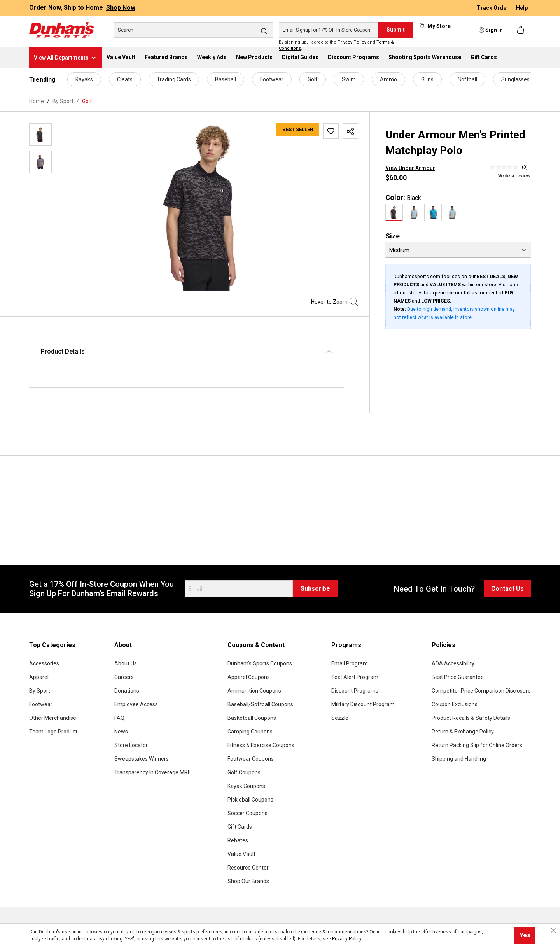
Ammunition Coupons (254, 691)
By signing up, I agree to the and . (336, 46)
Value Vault (241, 854)
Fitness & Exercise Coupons (261, 745)
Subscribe (315, 589)
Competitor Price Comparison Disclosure (481, 691)
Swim (349, 79)
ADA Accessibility (453, 663)
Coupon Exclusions (455, 704)
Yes (525, 935)
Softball (467, 79)
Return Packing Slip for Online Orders (477, 745)
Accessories (44, 663)
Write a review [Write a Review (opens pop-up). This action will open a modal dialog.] (514, 176)
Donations (127, 691)
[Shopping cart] (521, 30)
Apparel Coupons (249, 677)
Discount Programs (355, 691)
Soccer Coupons (248, 813)
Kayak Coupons (246, 786)
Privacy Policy (352, 42)
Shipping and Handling (459, 759)
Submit (396, 30)
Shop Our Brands (248, 881)
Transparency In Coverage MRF (152, 772)
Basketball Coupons (252, 718)
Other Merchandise (53, 718)
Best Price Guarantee (458, 677)
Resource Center (248, 868)
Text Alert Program (355, 677)
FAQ (119, 718)
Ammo (388, 79)
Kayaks (84, 79)
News (121, 732)
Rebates (238, 840)
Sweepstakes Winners (142, 759)
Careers (124, 677)
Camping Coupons (250, 732)
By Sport (40, 691)
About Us (126, 663)
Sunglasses (515, 79)
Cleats (125, 79)
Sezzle (340, 718)
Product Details (63, 351)
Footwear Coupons (251, 759)
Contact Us (507, 589)
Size (393, 236)
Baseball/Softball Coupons (260, 704)
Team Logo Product (53, 732)
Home (37, 101)
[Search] (194, 30)
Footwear (272, 79)
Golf (313, 79)
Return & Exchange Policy (463, 732)
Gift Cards (240, 827)
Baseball (226, 79)
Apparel (39, 677)
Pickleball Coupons (250, 800)
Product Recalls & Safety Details (471, 718)
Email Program (350, 663)
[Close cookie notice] (553, 930)
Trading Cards (174, 79)
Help (522, 8)
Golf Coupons (244, 772)
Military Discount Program (363, 704)
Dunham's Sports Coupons (260, 663)
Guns (427, 79)
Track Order (493, 8)
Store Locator (131, 745)
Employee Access (136, 704)
